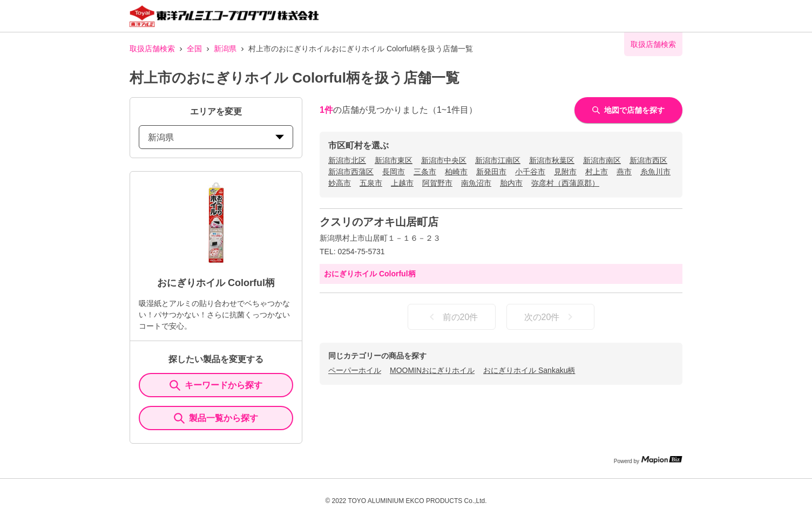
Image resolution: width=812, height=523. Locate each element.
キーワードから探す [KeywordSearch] (216, 385)
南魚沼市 (476, 183)
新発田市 (491, 172)
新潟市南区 (602, 160)
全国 (194, 49)
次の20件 (551, 317)
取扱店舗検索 (152, 49)
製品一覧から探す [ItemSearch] (216, 418)
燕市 (624, 172)
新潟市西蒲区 (351, 172)
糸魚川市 (655, 172)
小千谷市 (530, 172)
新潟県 (225, 49)
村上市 (597, 172)
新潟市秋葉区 (552, 160)
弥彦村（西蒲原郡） (565, 183)
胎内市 (511, 183)
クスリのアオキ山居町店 (379, 222)
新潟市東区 (394, 160)
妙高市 (340, 183)
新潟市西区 (648, 160)
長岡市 (394, 172)
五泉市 (371, 183)
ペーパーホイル (355, 370)
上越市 (402, 183)
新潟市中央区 (444, 160)
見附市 (565, 172)
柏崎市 (456, 172)
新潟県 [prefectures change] (216, 137)
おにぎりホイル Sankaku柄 (529, 370)
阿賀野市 (437, 183)
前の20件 (452, 317)
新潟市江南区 (498, 160)
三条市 (425, 172)
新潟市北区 (347, 160)
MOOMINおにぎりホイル (432, 370)
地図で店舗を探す (628, 110)
